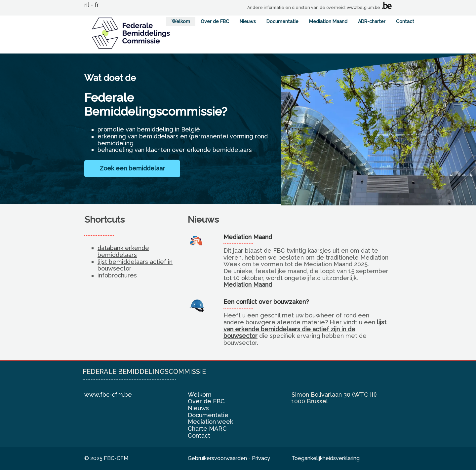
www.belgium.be (363, 7)
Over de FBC (215, 21)
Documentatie (282, 21)
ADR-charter (372, 21)
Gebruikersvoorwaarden (217, 458)
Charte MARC (207, 429)
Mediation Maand (328, 21)
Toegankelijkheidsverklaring (326, 458)
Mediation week (210, 422)
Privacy (261, 458)
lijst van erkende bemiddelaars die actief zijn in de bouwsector (305, 329)
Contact (405, 21)
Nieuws (248, 21)
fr (97, 5)
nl (87, 5)
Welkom (181, 21)
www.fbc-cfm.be (108, 395)
